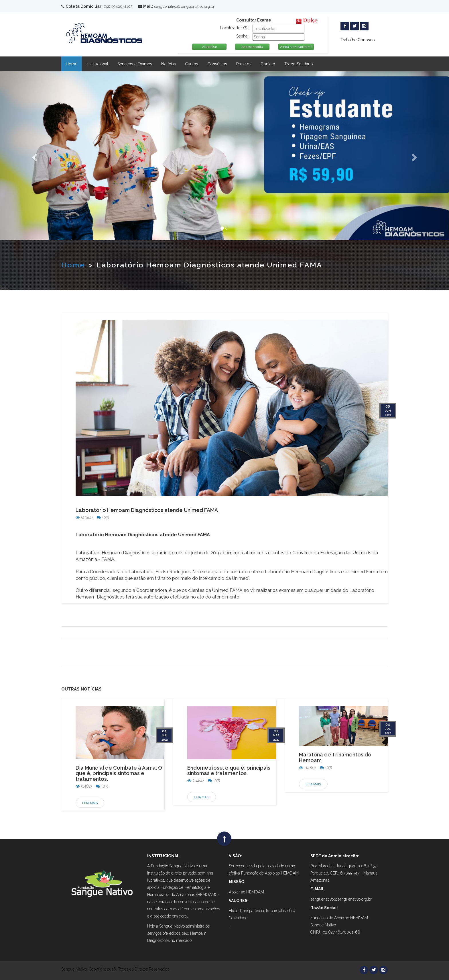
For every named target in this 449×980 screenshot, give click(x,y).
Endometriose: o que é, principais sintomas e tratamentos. (229, 771)
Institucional (97, 64)
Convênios (217, 64)
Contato (268, 64)
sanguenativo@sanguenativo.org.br (184, 6)
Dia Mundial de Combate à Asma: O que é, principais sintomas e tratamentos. (119, 773)
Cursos (192, 64)
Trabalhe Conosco (358, 40)
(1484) (196, 781)
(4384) (84, 517)
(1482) (84, 786)
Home (72, 64)
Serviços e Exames (135, 64)
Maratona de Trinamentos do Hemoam (335, 757)
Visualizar (209, 47)
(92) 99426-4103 (118, 6)
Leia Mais (90, 803)
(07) (103, 517)
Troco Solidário (299, 64)
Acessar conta (252, 47)
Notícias (169, 64)
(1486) (307, 768)
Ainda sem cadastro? (296, 47)
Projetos (244, 64)
